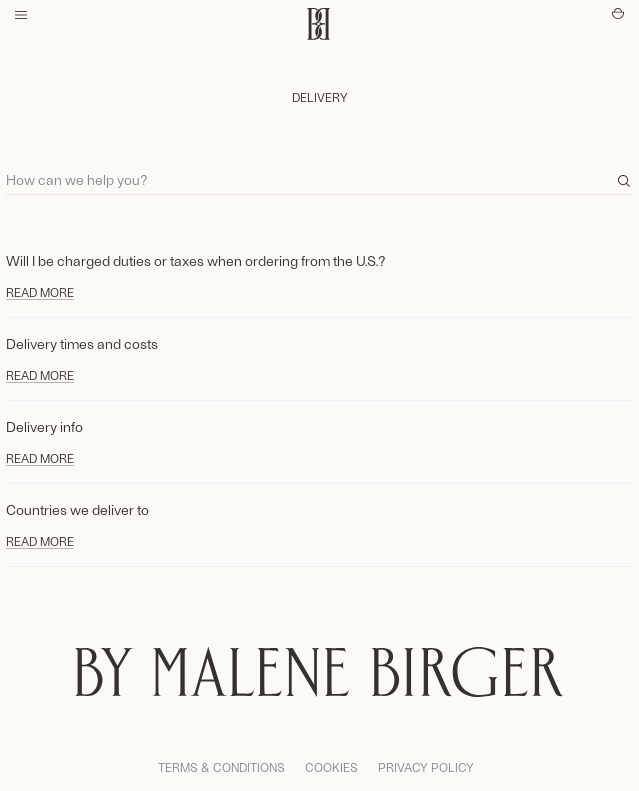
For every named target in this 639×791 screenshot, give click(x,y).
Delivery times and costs (82, 343)
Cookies (331, 767)
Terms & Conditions (221, 767)
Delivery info (44, 426)
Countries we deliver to (77, 509)
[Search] (319, 170)
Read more (40, 292)
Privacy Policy (426, 767)
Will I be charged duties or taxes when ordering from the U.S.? (196, 260)
